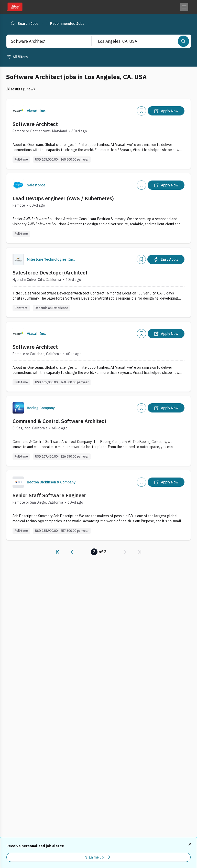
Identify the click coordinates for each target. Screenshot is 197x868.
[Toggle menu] (184, 7)
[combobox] (44, 41)
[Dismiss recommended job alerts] (190, 844)
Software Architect (35, 124)
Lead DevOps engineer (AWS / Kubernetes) (63, 198)
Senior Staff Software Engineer (49, 495)
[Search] (183, 41)
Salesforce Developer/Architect (50, 273)
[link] (58, 552)
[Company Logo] (18, 111)
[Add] (141, 111)
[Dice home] (14, 7)
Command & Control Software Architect (59, 421)
